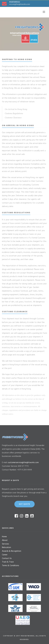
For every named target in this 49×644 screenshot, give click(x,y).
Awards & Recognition (12, 551)
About (5, 540)
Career (5, 555)
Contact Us (7, 558)
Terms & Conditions (11, 566)
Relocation (6, 547)
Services (5, 544)
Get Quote (24, 504)
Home (4, 537)
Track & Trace (8, 562)
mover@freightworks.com (20, 4)
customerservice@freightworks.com (23, 463)
